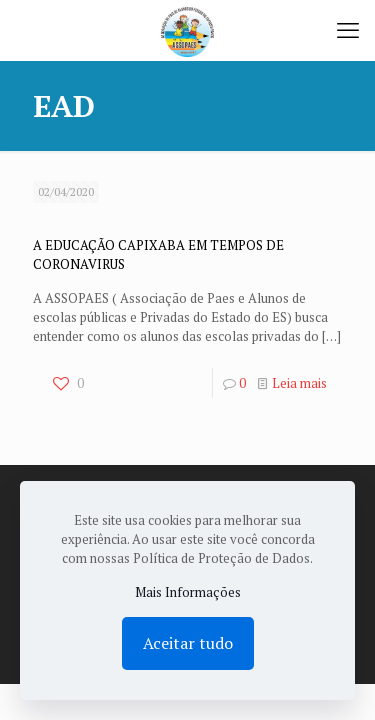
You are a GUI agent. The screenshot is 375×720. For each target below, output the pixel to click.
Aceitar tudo (188, 643)
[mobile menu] (348, 30)
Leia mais (299, 383)
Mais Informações (188, 592)
